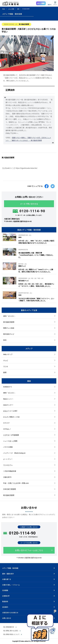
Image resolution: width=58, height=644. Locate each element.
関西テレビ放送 (9, 328)
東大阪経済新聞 (9, 322)
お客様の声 (6, 596)
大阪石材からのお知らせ (10, 613)
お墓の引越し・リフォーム (11, 585)
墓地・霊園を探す (8, 574)
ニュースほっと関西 (10, 441)
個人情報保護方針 (9, 627)
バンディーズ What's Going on (14, 453)
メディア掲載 (11, 9)
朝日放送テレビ (9, 334)
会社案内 (5, 607)
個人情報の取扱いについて (11, 634)
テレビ (6, 360)
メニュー (55, 5)
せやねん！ (7, 429)
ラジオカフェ (8, 465)
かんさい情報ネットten (11, 417)
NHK (5, 340)
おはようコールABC (10, 411)
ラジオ (6, 366)
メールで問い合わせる (29, 204)
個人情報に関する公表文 (11, 631)
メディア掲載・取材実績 (10, 568)
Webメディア (8, 354)
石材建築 (5, 590)
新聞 (18, 9)
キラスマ (6, 423)
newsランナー (8, 405)
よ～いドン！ (8, 459)
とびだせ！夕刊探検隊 (11, 435)
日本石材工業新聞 (10, 489)
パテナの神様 (8, 447)
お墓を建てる (7, 579)
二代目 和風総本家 (10, 471)
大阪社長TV (7, 477)
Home (4, 9)
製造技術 (5, 601)
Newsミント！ (8, 399)
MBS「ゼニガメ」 (10, 316)
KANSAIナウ (8, 387)
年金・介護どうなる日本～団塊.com (16, 483)
